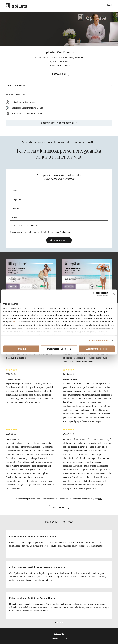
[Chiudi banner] (114, 294)
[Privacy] (11, 226)
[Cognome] (59, 200)
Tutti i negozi (59, 634)
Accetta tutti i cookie (97, 349)
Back (110, 5)
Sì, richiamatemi (59, 240)
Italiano (55, 639)
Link (100, 499)
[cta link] (31, 278)
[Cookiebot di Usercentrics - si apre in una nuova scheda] (95, 294)
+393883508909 (59, 62)
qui (15, 322)
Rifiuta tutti (21, 349)
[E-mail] (59, 218)
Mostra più (59, 507)
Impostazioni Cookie (99, 340)
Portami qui (59, 74)
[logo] (17, 6)
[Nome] (59, 191)
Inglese (64, 639)
